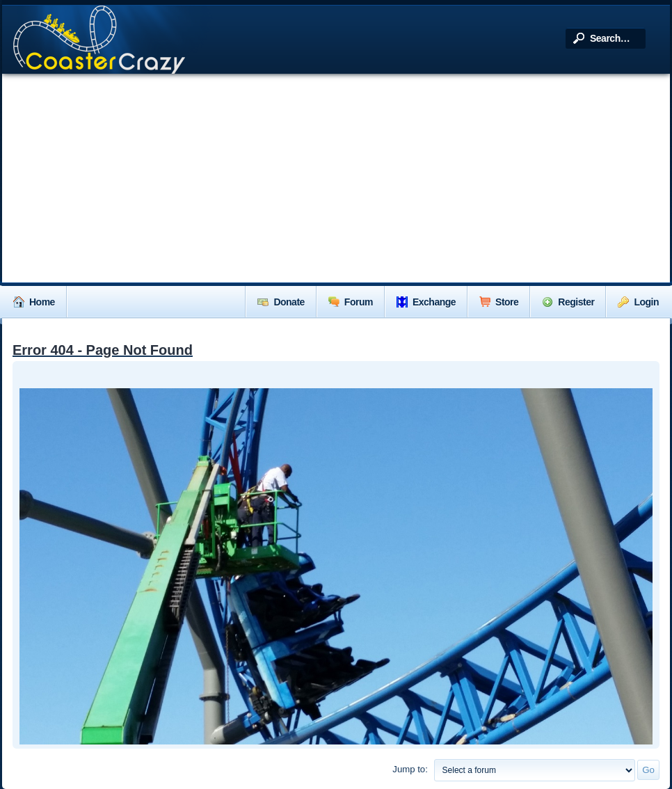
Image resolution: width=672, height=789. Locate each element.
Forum (351, 302)
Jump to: (410, 769)
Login (638, 302)
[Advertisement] (336, 178)
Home (34, 302)
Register (568, 302)
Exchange (426, 302)
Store (499, 302)
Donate (281, 302)
